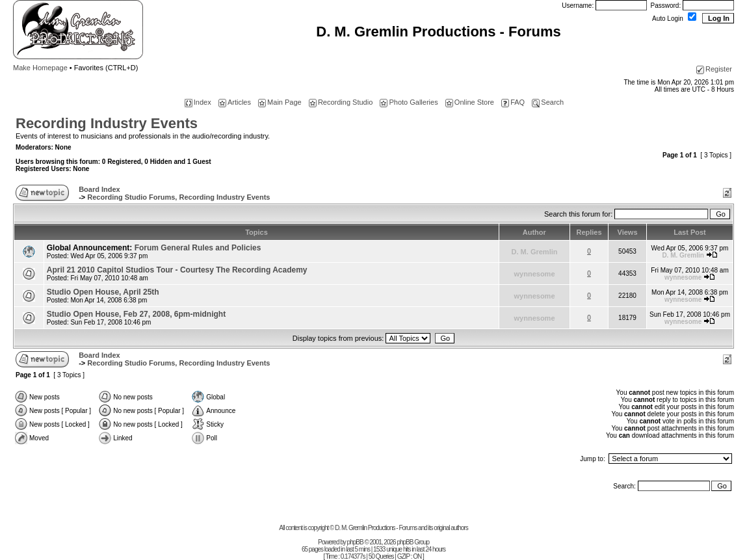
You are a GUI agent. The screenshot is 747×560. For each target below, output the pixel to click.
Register (714, 69)
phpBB (355, 542)
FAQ (513, 102)
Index (198, 102)
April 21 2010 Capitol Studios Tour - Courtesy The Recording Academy (177, 270)
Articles (235, 102)
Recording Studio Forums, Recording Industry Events (178, 197)
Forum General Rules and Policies (198, 248)
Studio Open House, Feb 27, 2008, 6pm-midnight (136, 314)
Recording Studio (341, 102)
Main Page (280, 102)
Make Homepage (40, 68)
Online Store (470, 102)
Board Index (99, 189)
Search (548, 102)
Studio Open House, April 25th (103, 292)
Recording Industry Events (107, 123)
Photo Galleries (409, 102)
